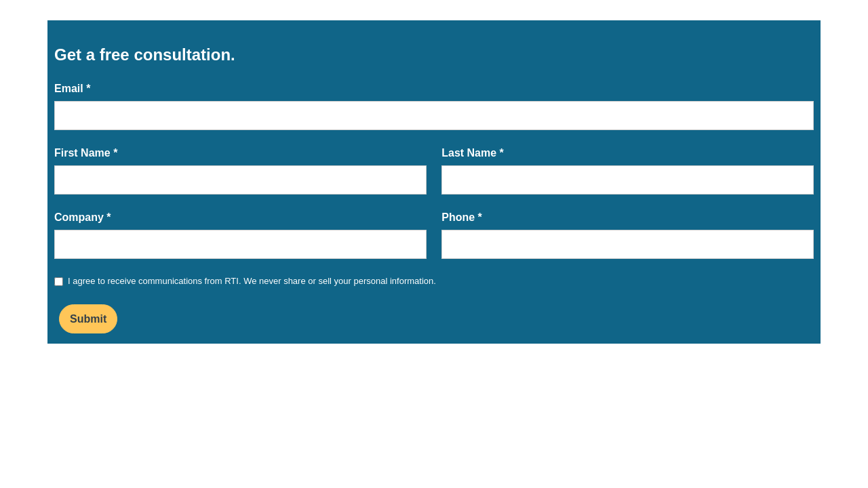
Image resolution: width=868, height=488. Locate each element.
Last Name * (473, 153)
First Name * (86, 153)
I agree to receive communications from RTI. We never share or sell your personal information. (252, 281)
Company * (83, 217)
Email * (72, 88)
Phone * (462, 217)
